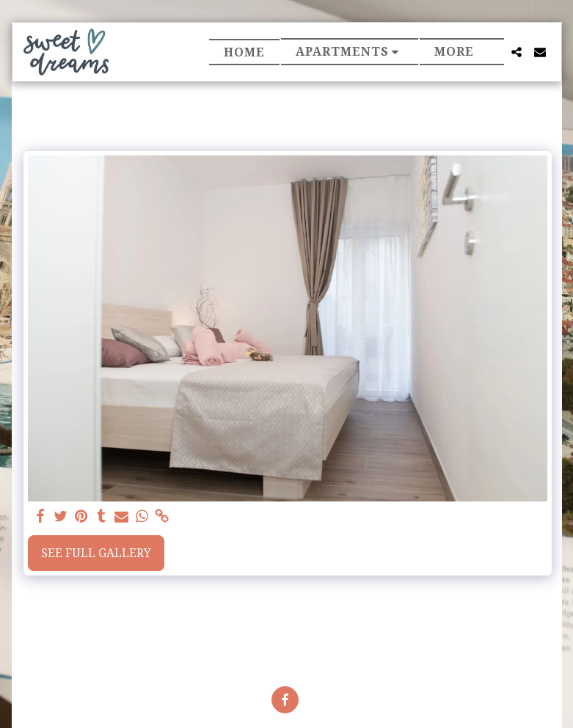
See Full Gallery (96, 553)
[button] (350, 52)
